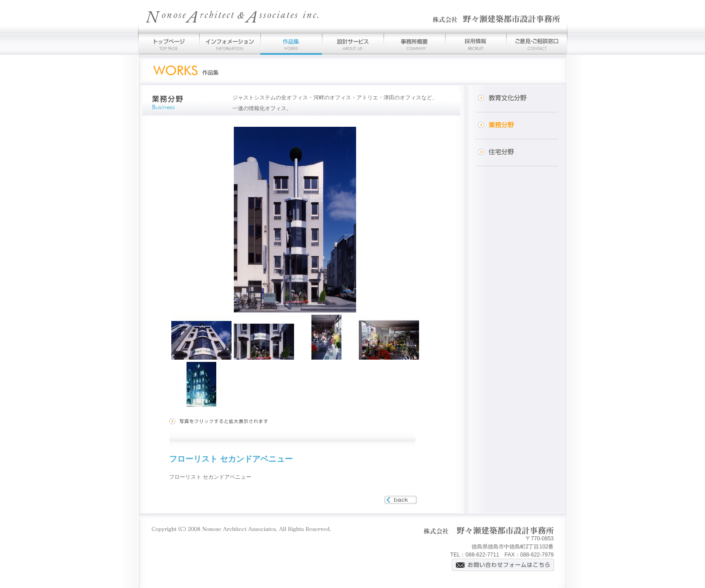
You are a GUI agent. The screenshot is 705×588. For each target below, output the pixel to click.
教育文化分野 (517, 99)
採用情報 (476, 44)
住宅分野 (517, 153)
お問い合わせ (537, 44)
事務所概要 (414, 44)
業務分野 (517, 126)
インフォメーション (230, 44)
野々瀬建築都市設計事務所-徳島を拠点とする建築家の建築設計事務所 (353, 17)
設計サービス (353, 44)
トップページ (169, 44)
